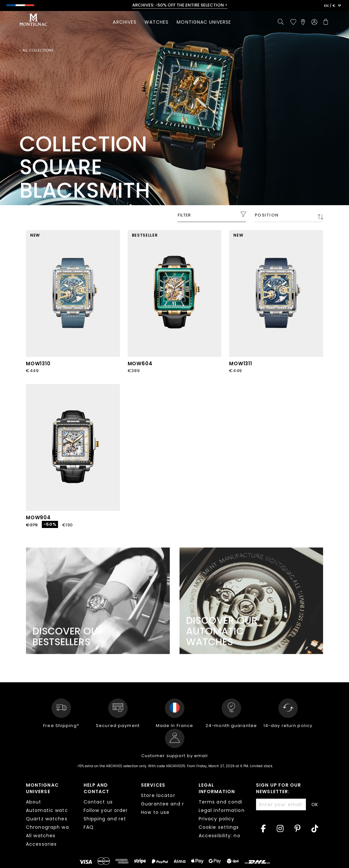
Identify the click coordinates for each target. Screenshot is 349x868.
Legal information (217, 788)
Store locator (158, 795)
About (34, 802)
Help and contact (97, 788)
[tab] (50, 815)
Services (153, 785)
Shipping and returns (111, 819)
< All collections (36, 50)
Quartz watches (47, 819)
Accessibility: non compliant (235, 836)
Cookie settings (219, 827)
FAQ (89, 827)
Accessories (41, 844)
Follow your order (106, 810)
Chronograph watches (55, 827)
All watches (41, 836)
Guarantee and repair (169, 804)
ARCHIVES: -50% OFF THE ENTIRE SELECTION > (180, 5)
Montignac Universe (42, 788)
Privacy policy (217, 819)
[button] (332, 6)
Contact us (98, 802)
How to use (155, 812)
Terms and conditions (227, 802)
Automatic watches (52, 810)
